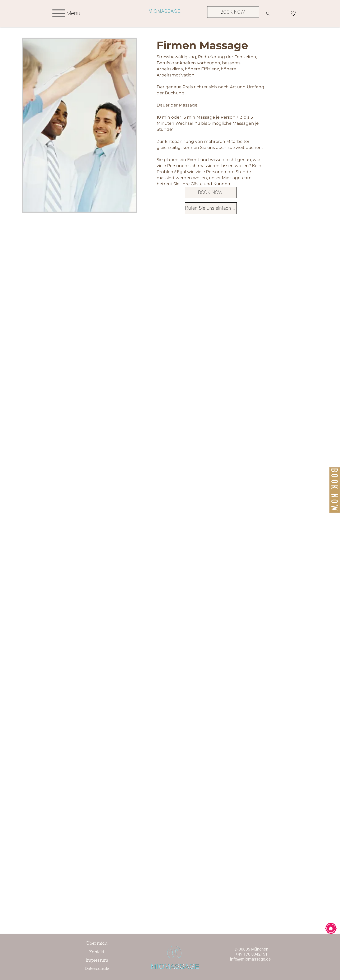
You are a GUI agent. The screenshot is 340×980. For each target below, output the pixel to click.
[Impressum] (97, 961)
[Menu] (66, 13)
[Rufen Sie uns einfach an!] (211, 208)
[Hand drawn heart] (293, 13)
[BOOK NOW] (233, 12)
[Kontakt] (97, 952)
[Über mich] (97, 944)
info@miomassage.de (250, 959)
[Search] (268, 14)
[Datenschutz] (97, 969)
